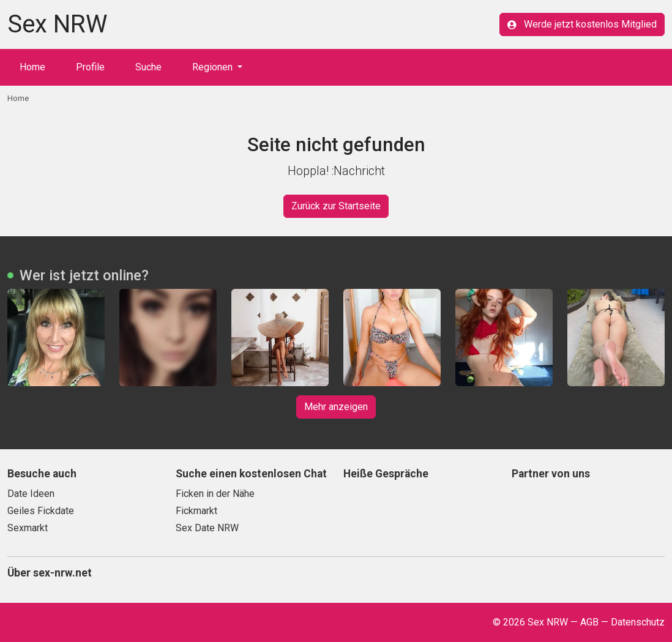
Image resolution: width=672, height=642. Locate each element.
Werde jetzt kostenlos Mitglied (582, 24)
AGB (589, 622)
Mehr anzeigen (336, 407)
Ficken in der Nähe (215, 494)
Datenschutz (638, 622)
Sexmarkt (28, 528)
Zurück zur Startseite (336, 206)
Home (32, 67)
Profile (90, 67)
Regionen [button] (214, 67)
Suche (148, 67)
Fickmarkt (196, 511)
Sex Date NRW (207, 528)
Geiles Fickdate (41, 511)
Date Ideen (31, 494)
